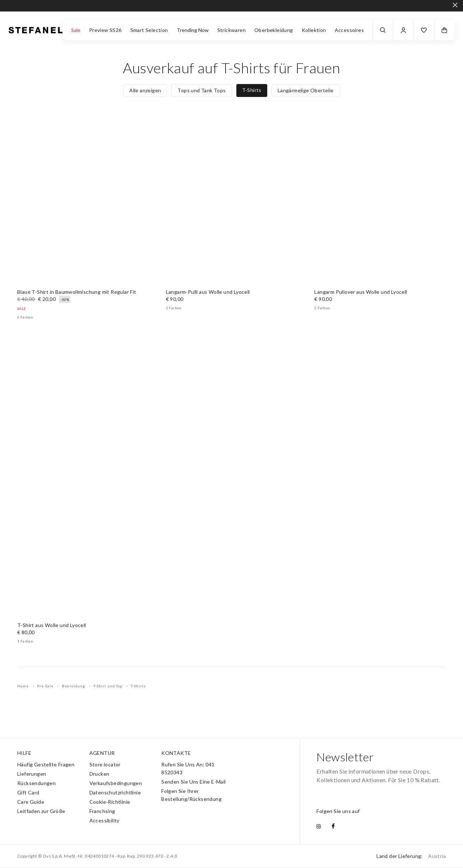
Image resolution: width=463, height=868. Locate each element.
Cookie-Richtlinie (110, 802)
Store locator (105, 764)
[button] (424, 30)
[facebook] (333, 827)
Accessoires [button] (349, 30)
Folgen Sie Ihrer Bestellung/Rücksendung (191, 795)
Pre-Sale (46, 686)
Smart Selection (149, 30)
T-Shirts (252, 90)
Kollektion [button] (314, 30)
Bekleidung (74, 686)
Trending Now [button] (193, 30)
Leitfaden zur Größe (41, 811)
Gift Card (28, 792)
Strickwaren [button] (231, 30)
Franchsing (102, 811)
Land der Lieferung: (411, 856)
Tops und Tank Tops (202, 90)
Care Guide (31, 802)
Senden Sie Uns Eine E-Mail (193, 782)
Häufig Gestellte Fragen (46, 764)
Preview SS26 (105, 30)
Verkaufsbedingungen (116, 783)
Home (24, 686)
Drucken (99, 774)
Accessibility (105, 820)
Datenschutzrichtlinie (115, 792)
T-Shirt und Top (108, 686)
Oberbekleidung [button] (274, 30)
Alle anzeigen (145, 90)
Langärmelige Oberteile (306, 90)
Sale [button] (76, 30)
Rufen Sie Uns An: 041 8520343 (188, 768)
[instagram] (319, 827)
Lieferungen (32, 774)
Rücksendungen (36, 783)
